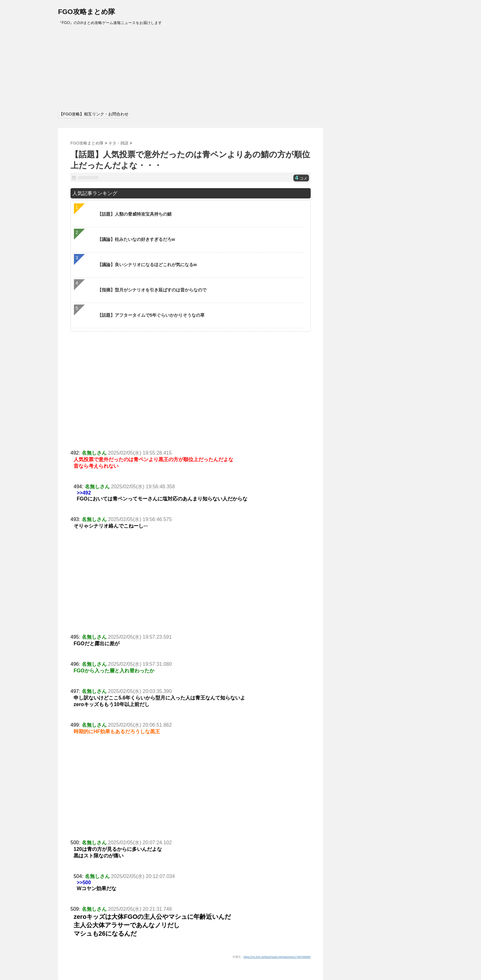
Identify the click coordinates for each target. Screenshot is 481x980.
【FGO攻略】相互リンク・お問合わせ (94, 114)
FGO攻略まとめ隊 (87, 12)
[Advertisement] (191, 587)
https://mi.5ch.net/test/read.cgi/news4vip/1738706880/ (277, 957)
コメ (301, 178)
